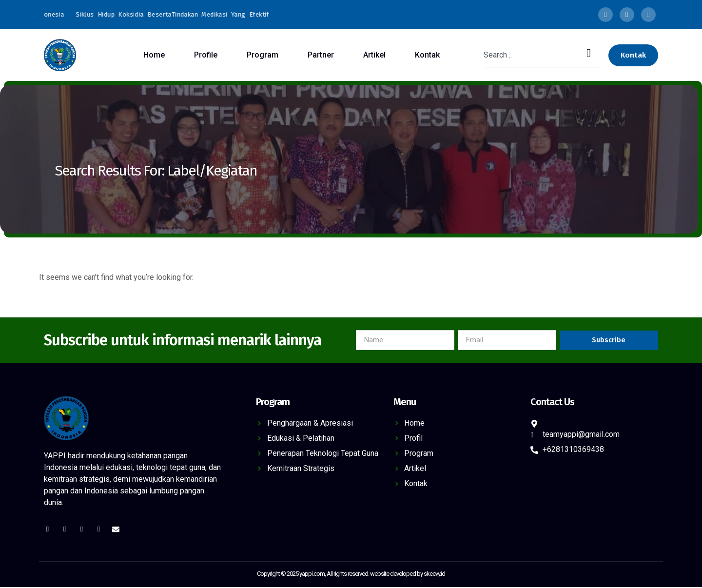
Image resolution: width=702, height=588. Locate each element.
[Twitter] (627, 15)
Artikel (374, 55)
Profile (206, 55)
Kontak (427, 55)
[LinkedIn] (648, 15)
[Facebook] (605, 15)
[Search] (591, 55)
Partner (321, 55)
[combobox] (531, 55)
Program (263, 55)
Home (154, 55)
